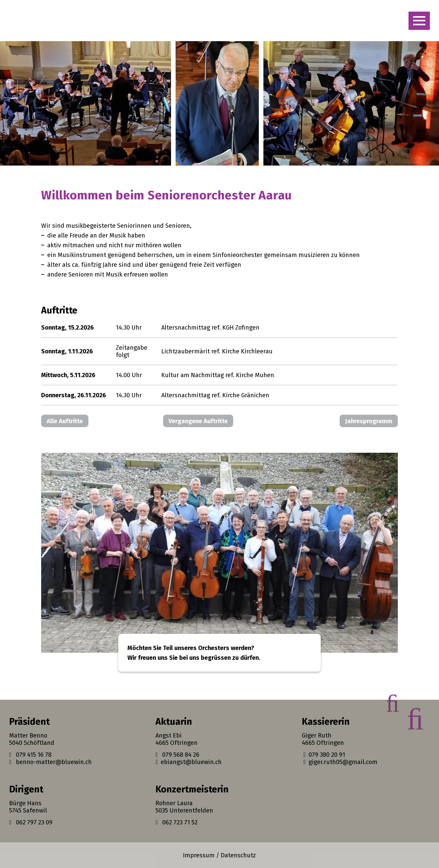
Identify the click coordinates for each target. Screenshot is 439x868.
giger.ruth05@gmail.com (340, 762)
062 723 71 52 (177, 822)
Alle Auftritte (65, 421)
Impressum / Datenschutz (219, 855)
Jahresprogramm (369, 421)
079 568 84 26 (177, 755)
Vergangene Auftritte (198, 421)
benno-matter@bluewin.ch (50, 762)
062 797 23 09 (31, 822)
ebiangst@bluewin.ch (189, 762)
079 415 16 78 (30, 755)
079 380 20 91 (323, 755)
